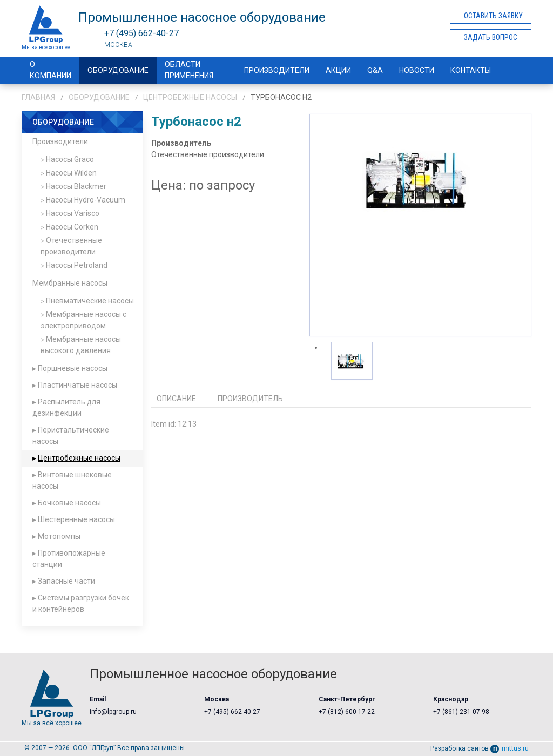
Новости (417, 70)
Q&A (375, 70)
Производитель (250, 399)
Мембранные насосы (70, 283)
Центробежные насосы (190, 97)
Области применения (189, 70)
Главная (38, 97)
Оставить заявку (493, 16)
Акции (338, 70)
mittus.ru (510, 748)
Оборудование (118, 70)
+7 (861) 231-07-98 (461, 712)
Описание (176, 399)
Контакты (471, 70)
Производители (277, 70)
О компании (50, 70)
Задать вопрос (491, 37)
